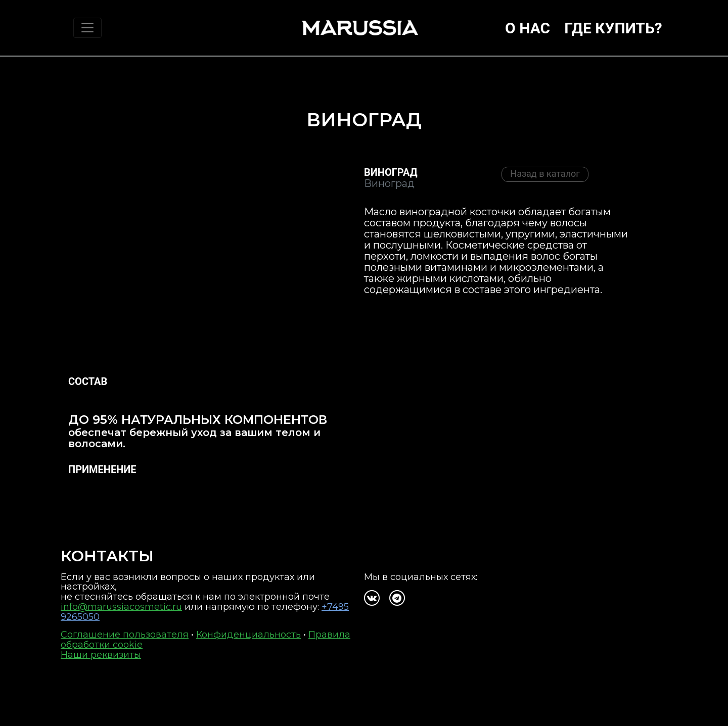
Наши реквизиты (101, 655)
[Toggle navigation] (87, 28)
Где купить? (613, 28)
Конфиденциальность (248, 635)
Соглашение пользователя (125, 635)
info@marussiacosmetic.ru (121, 607)
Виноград (391, 172)
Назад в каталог (545, 174)
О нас (528, 28)
